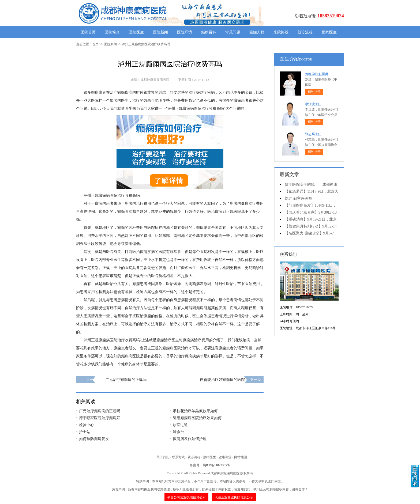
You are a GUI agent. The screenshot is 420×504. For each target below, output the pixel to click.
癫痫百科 (209, 32)
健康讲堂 (225, 457)
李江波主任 (313, 104)
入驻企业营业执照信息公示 (234, 497)
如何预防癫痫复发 (94, 439)
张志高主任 (313, 134)
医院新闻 (160, 32)
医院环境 (185, 32)
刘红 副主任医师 (317, 74)
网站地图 (241, 457)
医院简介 (112, 32)
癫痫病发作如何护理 (190, 439)
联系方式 (178, 457)
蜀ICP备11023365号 (216, 465)
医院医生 (136, 32)
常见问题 (233, 32)
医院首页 (88, 32)
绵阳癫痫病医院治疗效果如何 (197, 418)
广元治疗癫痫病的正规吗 (126, 380)
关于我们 (163, 457)
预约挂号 (314, 92)
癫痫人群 (257, 32)
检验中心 (87, 425)
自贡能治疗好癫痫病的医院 (222, 380)
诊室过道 (180, 425)
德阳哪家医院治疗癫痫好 (100, 418)
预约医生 (329, 32)
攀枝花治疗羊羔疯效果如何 (195, 411)
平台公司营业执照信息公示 (186, 497)
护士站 (85, 432)
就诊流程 (305, 32)
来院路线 (281, 32)
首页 (95, 44)
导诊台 (178, 432)
